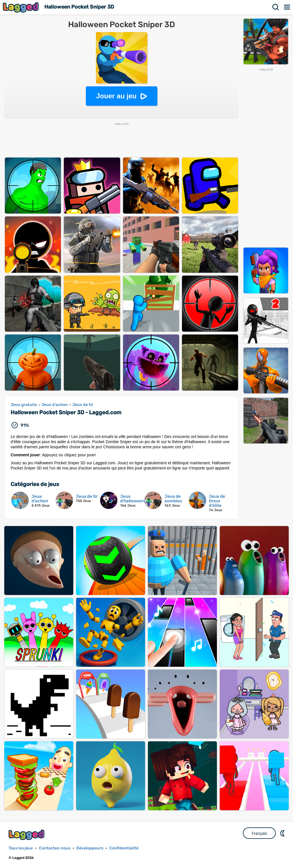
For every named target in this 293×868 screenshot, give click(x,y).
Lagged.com (27, 835)
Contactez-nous (55, 848)
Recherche (276, 7)
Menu (287, 7)
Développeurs (90, 848)
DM (283, 833)
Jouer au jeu (116, 96)
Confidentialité (124, 848)
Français (260, 833)
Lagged (21, 7)
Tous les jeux (21, 848)
